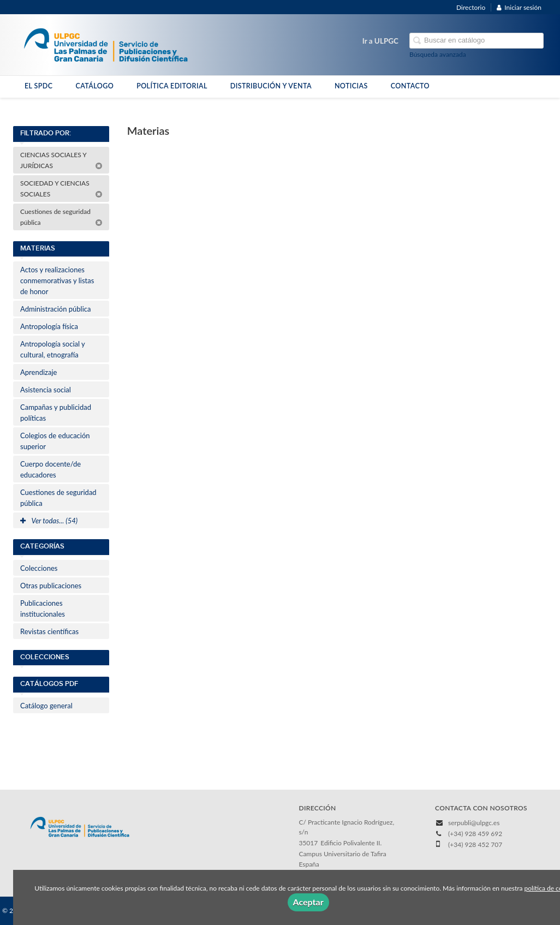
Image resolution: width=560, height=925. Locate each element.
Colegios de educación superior (55, 441)
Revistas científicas (49, 631)
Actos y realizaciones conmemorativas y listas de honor (57, 281)
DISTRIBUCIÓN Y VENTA (271, 86)
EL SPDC (38, 86)
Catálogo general (46, 706)
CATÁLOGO (94, 86)
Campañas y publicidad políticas (56, 413)
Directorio (471, 7)
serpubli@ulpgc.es (474, 823)
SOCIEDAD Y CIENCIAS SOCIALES (61, 189)
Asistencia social (46, 390)
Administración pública (55, 309)
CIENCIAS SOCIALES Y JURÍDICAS (61, 160)
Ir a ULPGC (380, 41)
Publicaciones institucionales (43, 608)
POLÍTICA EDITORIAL (172, 86)
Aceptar (308, 902)
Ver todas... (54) (49, 521)
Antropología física (49, 326)
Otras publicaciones (51, 586)
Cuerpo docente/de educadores (50, 469)
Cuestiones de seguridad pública (61, 217)
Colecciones (39, 568)
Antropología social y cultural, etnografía (53, 349)
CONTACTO (410, 86)
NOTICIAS (351, 86)
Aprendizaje (38, 372)
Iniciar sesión (519, 7)
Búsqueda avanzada (438, 54)
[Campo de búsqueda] (476, 41)
